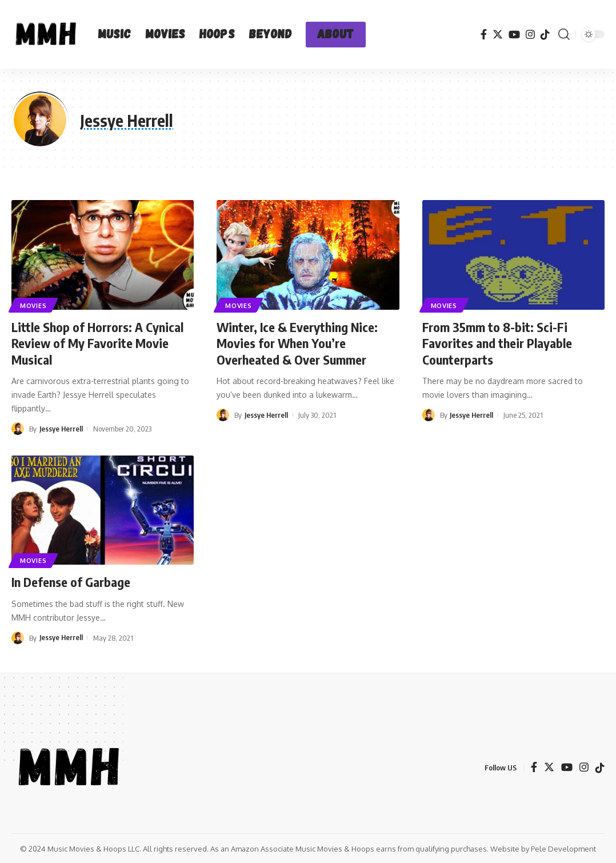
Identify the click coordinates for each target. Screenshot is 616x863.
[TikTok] (545, 34)
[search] (564, 34)
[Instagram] (530, 35)
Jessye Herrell (61, 429)
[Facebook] (484, 35)
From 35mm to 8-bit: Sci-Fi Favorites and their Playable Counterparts (497, 343)
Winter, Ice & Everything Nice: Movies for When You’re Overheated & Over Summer (297, 343)
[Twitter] (498, 35)
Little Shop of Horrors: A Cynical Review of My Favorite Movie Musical (97, 343)
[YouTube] (514, 35)
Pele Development (563, 848)
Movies (34, 305)
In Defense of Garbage (71, 581)
